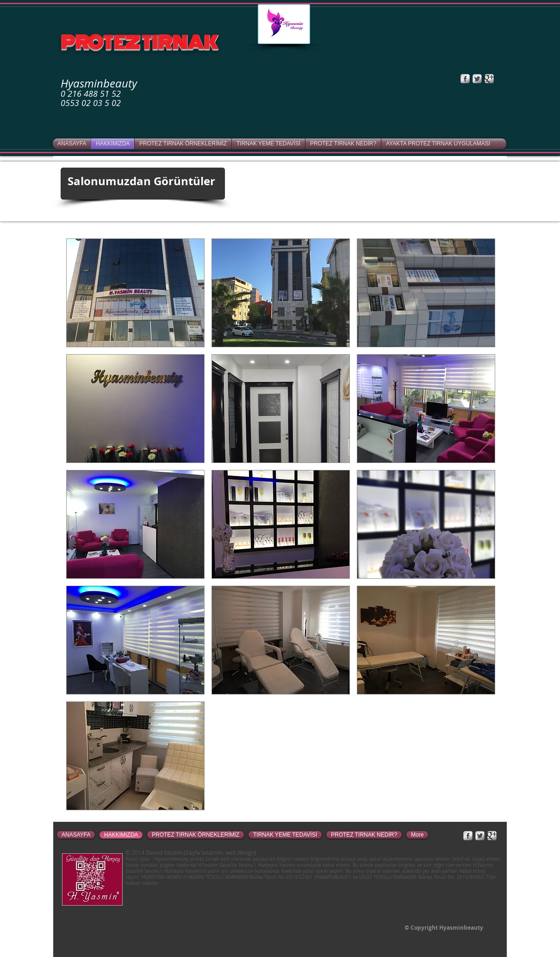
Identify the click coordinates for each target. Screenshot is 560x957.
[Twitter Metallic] (477, 79)
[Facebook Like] (435, 79)
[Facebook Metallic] (465, 79)
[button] (135, 293)
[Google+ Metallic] (489, 79)
